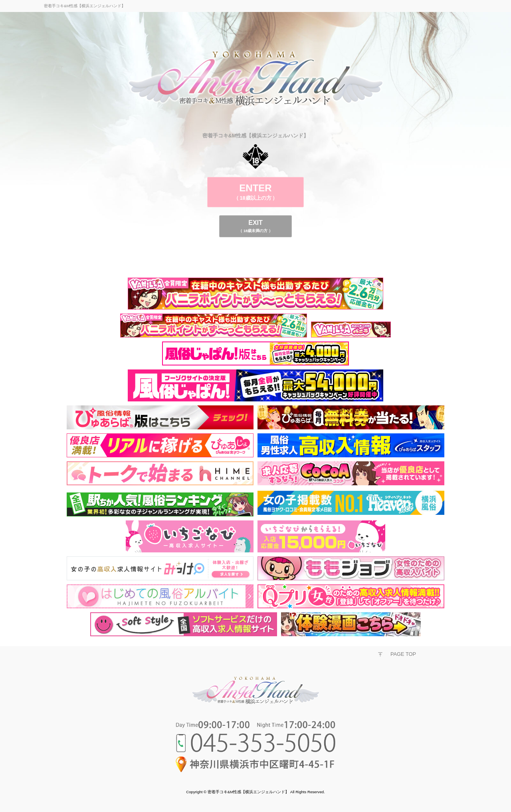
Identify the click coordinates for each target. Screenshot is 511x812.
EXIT (255, 226)
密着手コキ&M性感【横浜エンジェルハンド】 (248, 792)
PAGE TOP (403, 654)
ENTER (255, 192)
